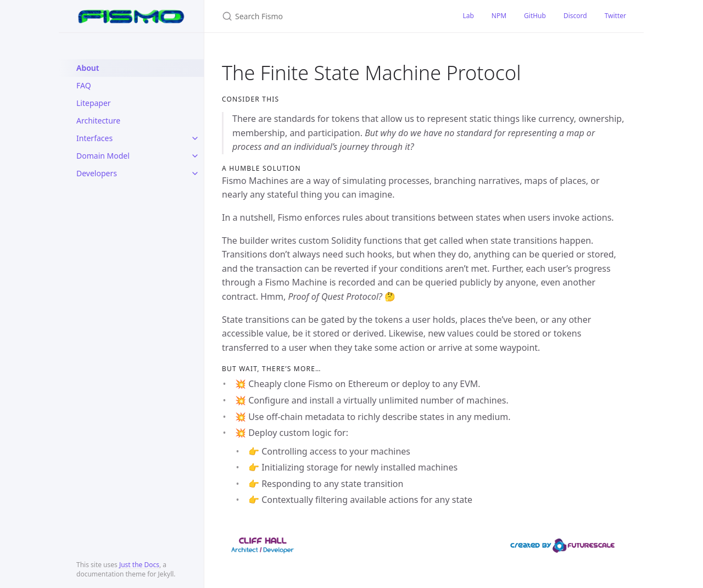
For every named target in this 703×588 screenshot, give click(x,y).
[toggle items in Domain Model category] (195, 156)
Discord (575, 16)
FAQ (84, 85)
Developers (97, 173)
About (88, 68)
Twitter (615, 16)
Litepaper (94, 103)
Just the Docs (139, 565)
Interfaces (94, 138)
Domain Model (103, 156)
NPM (499, 16)
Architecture (98, 121)
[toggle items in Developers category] (195, 173)
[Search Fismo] (329, 16)
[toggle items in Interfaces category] (195, 138)
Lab (468, 16)
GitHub (535, 16)
